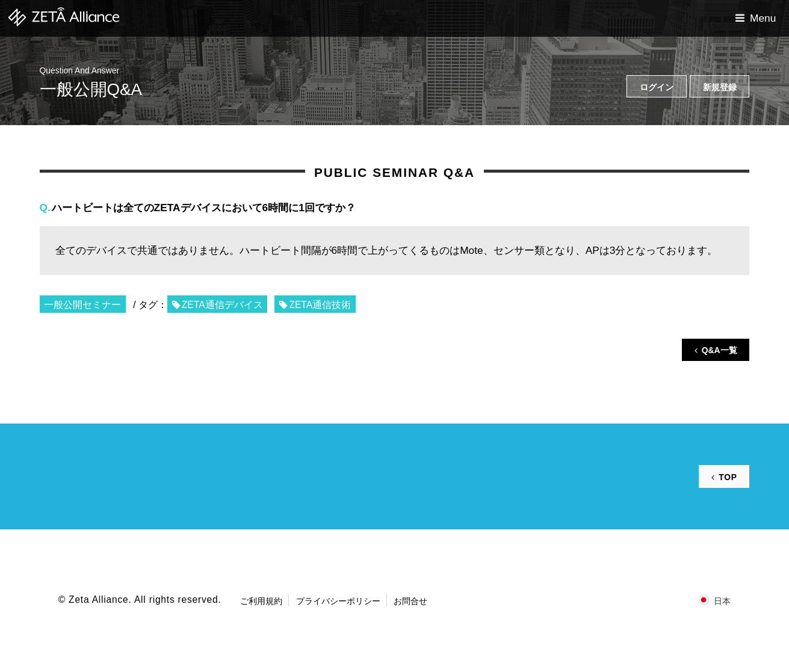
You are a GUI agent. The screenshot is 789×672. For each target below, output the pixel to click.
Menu (763, 18)
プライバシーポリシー (338, 601)
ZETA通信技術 (320, 305)
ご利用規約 (261, 601)
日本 (722, 601)
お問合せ (410, 601)
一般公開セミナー (82, 305)
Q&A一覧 (719, 350)
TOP (728, 477)
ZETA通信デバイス (222, 305)
